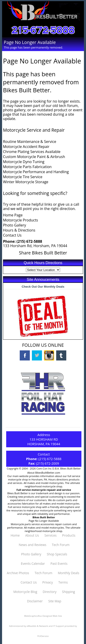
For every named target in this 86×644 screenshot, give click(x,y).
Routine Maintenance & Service (30, 142)
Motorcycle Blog (25, 592)
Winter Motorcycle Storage (26, 182)
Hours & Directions (19, 230)
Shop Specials (57, 554)
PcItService (43, 636)
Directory (50, 592)
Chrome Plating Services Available (32, 152)
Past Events (59, 563)
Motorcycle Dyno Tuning (24, 162)
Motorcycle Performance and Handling (36, 172)
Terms (63, 582)
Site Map (55, 601)
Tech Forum (61, 545)
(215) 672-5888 (29, 241)
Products (69, 535)
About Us (32, 535)
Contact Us (12, 235)
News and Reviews (33, 545)
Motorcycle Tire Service (23, 177)
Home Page (13, 215)
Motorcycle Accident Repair (26, 147)
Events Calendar (33, 563)
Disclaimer (35, 601)
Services (51, 535)
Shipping (68, 592)
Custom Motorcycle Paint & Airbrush (34, 157)
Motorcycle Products (21, 220)
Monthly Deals (68, 573)
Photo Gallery (15, 225)
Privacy (47, 582)
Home (15, 535)
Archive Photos (18, 573)
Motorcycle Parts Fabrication (27, 167)
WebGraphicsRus (33, 616)
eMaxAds (32, 626)
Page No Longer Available (44, 521)
